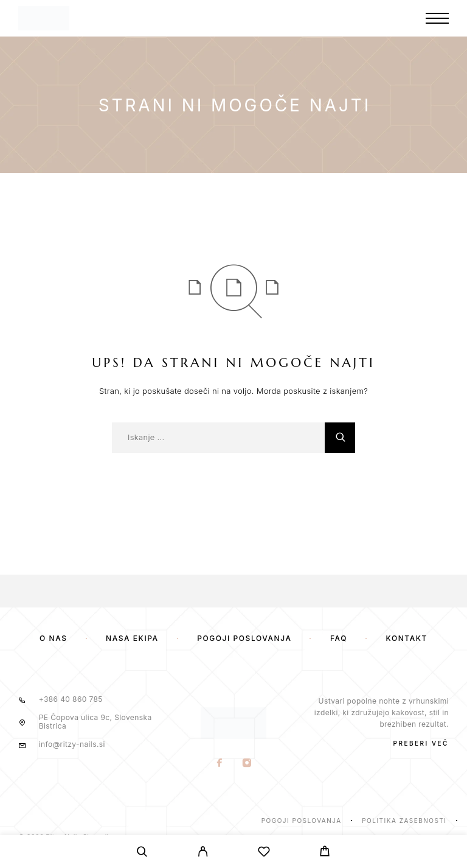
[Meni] (437, 18)
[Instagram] (247, 764)
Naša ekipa (132, 638)
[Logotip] (44, 18)
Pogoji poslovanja (244, 638)
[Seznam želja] (264, 853)
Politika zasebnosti (404, 821)
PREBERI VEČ (421, 743)
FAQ (339, 638)
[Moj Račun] (203, 853)
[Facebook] (220, 764)
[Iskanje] (142, 853)
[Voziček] (325, 853)
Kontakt (407, 638)
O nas (53, 638)
